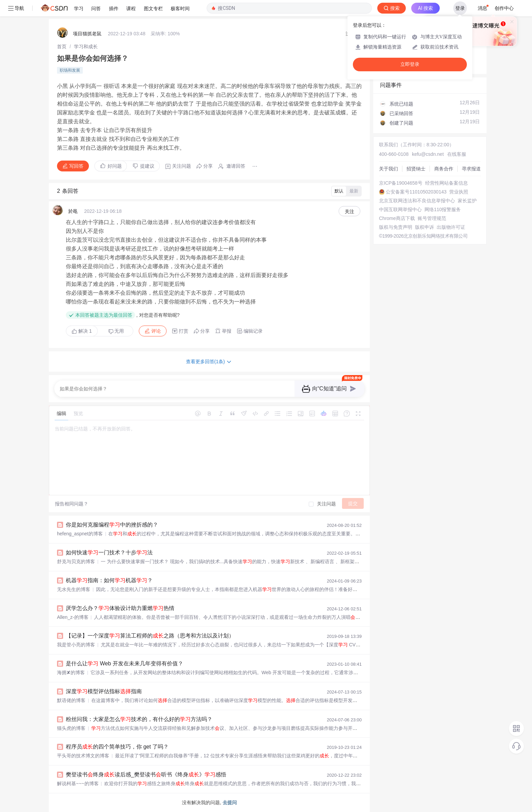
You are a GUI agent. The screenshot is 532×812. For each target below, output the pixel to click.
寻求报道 (471, 169)
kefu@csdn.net (428, 154)
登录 (460, 8)
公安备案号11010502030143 (416, 192)
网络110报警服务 (443, 209)
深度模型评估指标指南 (104, 691)
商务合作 (444, 169)
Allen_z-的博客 (73, 617)
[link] (62, 47)
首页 (62, 47)
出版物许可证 (451, 227)
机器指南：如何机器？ (109, 580)
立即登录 (410, 64)
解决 (82, 331)
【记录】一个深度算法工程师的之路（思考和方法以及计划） (150, 636)
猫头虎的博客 (71, 728)
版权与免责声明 (396, 227)
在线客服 (457, 154)
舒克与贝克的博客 (76, 561)
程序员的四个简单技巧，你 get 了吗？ (117, 747)
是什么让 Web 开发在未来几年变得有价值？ (125, 663)
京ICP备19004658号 (401, 183)
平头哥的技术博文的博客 (83, 756)
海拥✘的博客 (71, 672)
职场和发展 (70, 70)
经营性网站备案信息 (446, 183)
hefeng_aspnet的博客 (80, 534)
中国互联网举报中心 (400, 209)
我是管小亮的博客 (76, 645)
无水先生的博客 (74, 589)
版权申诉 (424, 227)
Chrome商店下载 (397, 218)
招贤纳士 (416, 169)
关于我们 (388, 169)
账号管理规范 (432, 218)
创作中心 (504, 8)
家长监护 (467, 201)
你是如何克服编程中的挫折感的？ (112, 525)
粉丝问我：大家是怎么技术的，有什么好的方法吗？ (139, 719)
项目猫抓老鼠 (87, 34)
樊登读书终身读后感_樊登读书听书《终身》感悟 (146, 774)
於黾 (73, 211)
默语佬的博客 (71, 700)
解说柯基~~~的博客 (78, 783)
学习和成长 (86, 47)
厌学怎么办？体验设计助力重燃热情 (120, 608)
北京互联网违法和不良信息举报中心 (417, 201)
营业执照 (459, 192)
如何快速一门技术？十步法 (109, 552)
